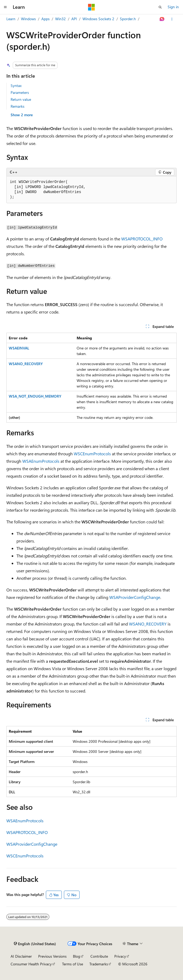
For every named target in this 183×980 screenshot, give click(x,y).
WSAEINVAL (19, 348)
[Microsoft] (92, 7)
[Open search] (160, 7)
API (74, 19)
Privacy (120, 956)
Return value (21, 99)
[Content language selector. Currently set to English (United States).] (35, 944)
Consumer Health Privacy (31, 964)
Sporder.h (128, 19)
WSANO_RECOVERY (26, 364)
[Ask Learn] (162, 19)
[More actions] (172, 19)
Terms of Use (73, 964)
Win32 (60, 19)
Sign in (173, 7)
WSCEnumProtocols (92, 454)
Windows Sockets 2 (98, 19)
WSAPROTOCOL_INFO (142, 239)
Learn (11, 19)
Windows (28, 19)
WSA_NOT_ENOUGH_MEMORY (35, 396)
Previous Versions (52, 956)
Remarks (18, 106)
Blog (77, 956)
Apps (45, 19)
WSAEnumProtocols (41, 461)
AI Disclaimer (21, 956)
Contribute (99, 956)
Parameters (20, 92)
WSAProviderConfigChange (135, 597)
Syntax (16, 86)
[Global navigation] (5, 7)
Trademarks (99, 964)
